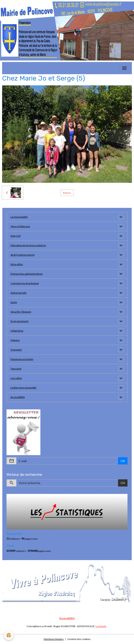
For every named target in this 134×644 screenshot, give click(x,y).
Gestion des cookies (79, 639)
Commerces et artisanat (25, 283)
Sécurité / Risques (21, 312)
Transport (16, 350)
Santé (14, 302)
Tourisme (16, 369)
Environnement (19, 321)
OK (123, 461)
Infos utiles (17, 264)
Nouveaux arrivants (22, 359)
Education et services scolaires (28, 245)
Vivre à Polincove (20, 226)
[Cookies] (9, 635)
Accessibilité (18, 397)
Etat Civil (16, 236)
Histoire (15, 340)
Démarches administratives (27, 274)
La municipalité (19, 217)
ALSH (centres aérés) (23, 255)
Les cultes (16, 378)
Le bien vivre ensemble (23, 388)
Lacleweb (101, 626)
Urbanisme (17, 331)
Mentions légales (54, 639)
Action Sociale (19, 293)
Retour (67, 193)
